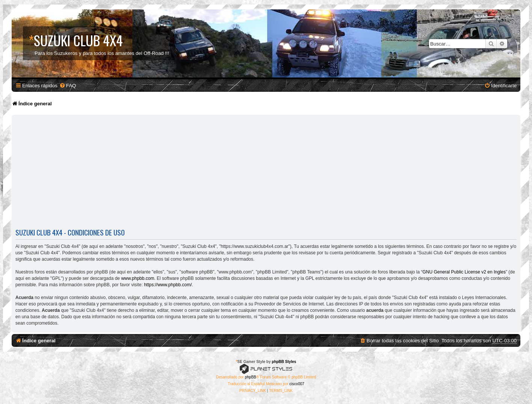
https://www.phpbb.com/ (168, 285)
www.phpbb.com (138, 278)
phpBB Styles (284, 362)
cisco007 (297, 384)
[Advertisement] (266, 173)
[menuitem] (68, 86)
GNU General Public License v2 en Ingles (464, 272)
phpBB (251, 377)
